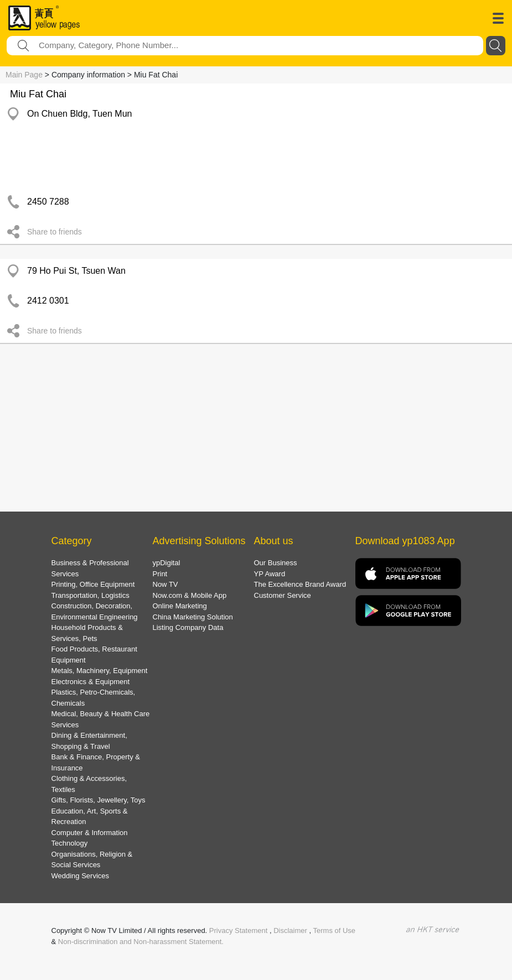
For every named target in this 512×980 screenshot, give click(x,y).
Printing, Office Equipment (93, 584)
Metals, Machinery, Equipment (100, 671)
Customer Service (283, 595)
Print (160, 574)
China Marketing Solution (193, 617)
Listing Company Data (188, 627)
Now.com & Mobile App (190, 595)
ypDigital (167, 563)
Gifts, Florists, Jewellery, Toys (99, 800)
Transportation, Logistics (90, 595)
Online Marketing (180, 606)
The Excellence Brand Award (300, 584)
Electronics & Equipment (91, 682)
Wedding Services (81, 876)
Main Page (24, 75)
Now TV (166, 584)
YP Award (270, 574)
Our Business (276, 563)
